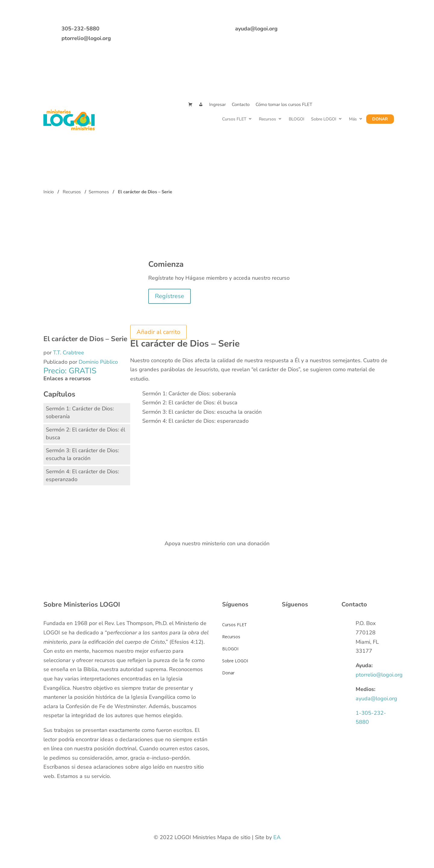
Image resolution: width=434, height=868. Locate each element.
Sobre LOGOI (324, 119)
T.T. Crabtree (69, 353)
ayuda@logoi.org (256, 29)
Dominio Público (98, 362)
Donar (380, 119)
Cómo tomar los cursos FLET (284, 104)
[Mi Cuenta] (201, 105)
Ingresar (217, 104)
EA (277, 837)
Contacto (241, 104)
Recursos (267, 119)
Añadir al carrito (158, 332)
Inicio (49, 192)
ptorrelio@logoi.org (86, 38)
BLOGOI (297, 119)
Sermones (99, 192)
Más (353, 119)
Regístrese (170, 296)
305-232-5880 (80, 29)
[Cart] (190, 105)
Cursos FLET (234, 119)
